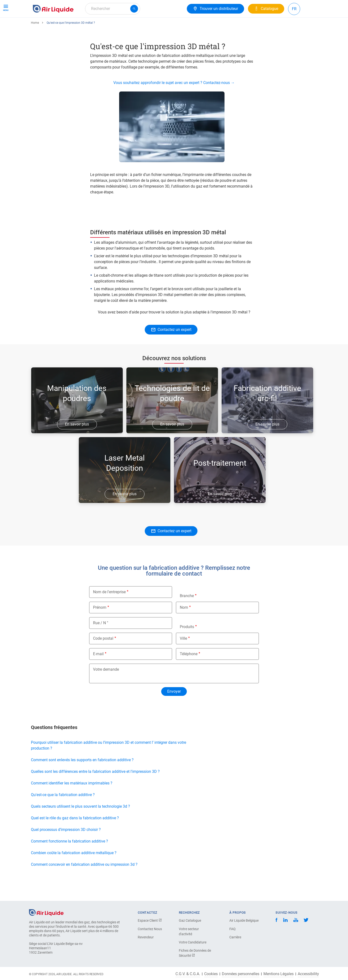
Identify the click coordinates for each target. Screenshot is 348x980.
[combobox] (113, 9)
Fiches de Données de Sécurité (195, 953)
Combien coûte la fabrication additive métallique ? (74, 870)
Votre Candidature (193, 942)
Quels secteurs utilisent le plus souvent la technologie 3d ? (80, 824)
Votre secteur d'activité (189, 931)
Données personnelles (241, 974)
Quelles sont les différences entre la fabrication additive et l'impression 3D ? (95, 789)
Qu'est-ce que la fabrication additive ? (63, 812)
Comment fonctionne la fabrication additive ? (69, 859)
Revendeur (146, 937)
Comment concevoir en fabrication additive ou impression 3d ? (84, 882)
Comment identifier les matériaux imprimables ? (72, 801)
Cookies (211, 974)
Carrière (129, 26)
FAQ (232, 929)
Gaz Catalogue (190, 920)
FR (294, 9)
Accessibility (308, 974)
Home (35, 40)
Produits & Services (51, 26)
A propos (107, 26)
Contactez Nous (150, 929)
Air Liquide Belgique (244, 920)
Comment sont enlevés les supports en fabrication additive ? (82, 778)
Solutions (83, 26)
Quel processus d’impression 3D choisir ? (66, 847)
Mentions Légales (279, 974)
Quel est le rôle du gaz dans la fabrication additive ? (75, 836)
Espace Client (150, 920)
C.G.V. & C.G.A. (188, 974)
